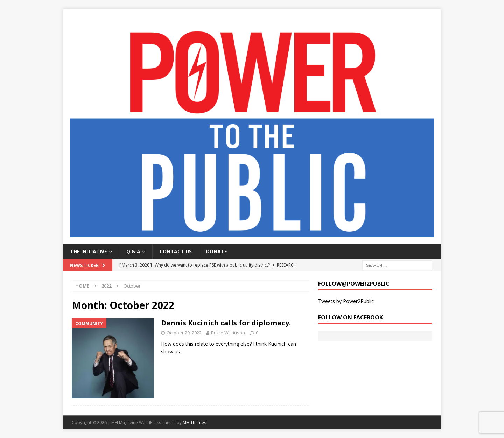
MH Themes (194, 422)
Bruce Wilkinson (228, 333)
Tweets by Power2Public (346, 301)
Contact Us (176, 251)
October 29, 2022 (184, 333)
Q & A (133, 251)
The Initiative (89, 251)
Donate (217, 251)
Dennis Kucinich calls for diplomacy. (226, 323)
